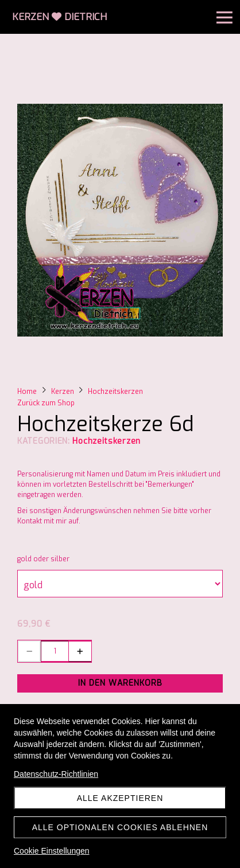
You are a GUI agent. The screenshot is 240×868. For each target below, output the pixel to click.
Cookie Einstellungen (52, 851)
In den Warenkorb (120, 683)
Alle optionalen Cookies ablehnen (120, 827)
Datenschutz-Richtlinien (56, 774)
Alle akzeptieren (120, 798)
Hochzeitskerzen (107, 441)
